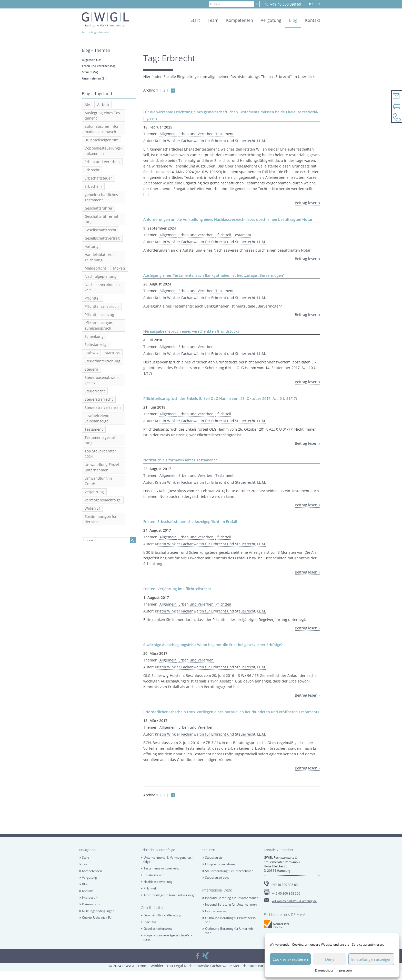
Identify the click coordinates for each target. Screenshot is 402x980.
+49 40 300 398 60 (286, 4)
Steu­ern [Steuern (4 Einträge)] (91, 369)
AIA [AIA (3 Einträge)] (87, 105)
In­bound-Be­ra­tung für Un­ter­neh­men (231, 904)
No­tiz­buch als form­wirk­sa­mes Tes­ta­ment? (180, 460)
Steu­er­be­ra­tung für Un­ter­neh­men (229, 871)
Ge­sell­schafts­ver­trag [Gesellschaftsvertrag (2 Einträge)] (102, 238)
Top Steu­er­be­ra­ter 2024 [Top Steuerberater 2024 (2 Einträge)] (100, 454)
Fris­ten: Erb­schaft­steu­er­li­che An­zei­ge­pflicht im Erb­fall (190, 522)
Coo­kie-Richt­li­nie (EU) (97, 918)
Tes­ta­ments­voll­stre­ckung (162, 868)
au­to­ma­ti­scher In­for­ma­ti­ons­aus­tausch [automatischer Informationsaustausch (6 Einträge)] (102, 129)
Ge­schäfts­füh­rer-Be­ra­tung (162, 915)
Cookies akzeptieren (290, 959)
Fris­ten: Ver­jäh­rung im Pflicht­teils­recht (177, 589)
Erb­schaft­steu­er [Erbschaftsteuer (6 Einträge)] (98, 178)
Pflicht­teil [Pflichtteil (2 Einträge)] (93, 298)
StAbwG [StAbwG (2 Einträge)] (91, 353)
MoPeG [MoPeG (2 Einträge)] (119, 268)
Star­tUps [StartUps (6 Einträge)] (112, 353)
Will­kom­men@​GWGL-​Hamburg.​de (294, 901)
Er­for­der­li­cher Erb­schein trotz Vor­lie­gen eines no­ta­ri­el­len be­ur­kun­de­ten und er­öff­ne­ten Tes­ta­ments (231, 712)
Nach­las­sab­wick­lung (158, 882)
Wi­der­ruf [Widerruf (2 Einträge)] (92, 508)
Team (213, 20)
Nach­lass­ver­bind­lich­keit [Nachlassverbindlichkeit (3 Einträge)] (103, 287)
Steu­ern (87, 72)
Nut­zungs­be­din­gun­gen (98, 911)
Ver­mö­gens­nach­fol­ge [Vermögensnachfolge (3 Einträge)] (103, 500)
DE (311, 4)
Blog (293, 20)
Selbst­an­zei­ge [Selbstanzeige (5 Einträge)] (97, 345)
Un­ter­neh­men (92, 78)
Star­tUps (150, 922)
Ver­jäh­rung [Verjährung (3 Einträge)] (94, 492)
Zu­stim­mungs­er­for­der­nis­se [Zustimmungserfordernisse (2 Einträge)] (101, 519)
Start (195, 20)
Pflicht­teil (223, 235)
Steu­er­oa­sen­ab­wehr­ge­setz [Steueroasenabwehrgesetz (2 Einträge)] (103, 380)
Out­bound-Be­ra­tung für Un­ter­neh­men (229, 931)
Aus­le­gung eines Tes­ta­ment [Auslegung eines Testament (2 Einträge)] (103, 115)
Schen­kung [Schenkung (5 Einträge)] (94, 336)
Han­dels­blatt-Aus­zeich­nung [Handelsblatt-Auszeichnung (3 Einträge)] (100, 257)
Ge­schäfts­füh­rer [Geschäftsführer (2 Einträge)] (99, 208)
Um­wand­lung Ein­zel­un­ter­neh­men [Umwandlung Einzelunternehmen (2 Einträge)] (102, 467)
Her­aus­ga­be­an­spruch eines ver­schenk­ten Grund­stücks (191, 331)
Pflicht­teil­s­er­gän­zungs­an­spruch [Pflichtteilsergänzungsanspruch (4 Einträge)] (99, 325)
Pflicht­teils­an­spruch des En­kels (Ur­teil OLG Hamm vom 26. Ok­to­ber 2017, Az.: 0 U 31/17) (220, 398)
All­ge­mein (89, 60)
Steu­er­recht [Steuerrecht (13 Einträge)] (95, 391)
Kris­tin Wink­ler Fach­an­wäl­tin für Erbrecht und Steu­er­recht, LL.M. (210, 141)
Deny (330, 959)
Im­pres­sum (344, 970)
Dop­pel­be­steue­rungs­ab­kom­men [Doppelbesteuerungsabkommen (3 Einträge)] (103, 151)
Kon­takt (313, 20)
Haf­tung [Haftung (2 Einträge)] (92, 246)
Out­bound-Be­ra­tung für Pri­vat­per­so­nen (231, 920)
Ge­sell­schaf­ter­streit (158, 929)
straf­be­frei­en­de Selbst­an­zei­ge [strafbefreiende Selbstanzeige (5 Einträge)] (98, 418)
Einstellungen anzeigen (371, 959)
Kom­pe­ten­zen (240, 20)
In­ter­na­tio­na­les (216, 911)
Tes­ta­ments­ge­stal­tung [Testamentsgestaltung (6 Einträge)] (100, 440)
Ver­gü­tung (271, 20)
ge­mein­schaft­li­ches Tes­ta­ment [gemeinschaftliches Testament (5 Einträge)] (101, 197)
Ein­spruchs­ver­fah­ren (220, 864)
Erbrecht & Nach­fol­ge (158, 850)
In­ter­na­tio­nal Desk (217, 890)
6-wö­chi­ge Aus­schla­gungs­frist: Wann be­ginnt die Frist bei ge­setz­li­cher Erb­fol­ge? (213, 645)
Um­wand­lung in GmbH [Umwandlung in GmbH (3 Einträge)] (98, 481)
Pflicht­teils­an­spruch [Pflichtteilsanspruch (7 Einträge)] (102, 306)
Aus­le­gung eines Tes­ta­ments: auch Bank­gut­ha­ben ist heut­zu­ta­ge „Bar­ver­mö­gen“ (214, 275)
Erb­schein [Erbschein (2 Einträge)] (93, 186)
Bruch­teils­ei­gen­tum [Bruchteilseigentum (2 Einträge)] (102, 140)
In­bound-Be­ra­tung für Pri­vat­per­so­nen (232, 898)
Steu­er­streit (214, 858)
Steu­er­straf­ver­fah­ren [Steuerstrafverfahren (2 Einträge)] (103, 407)
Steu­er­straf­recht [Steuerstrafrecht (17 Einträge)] (99, 399)
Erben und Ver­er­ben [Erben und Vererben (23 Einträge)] (102, 162)
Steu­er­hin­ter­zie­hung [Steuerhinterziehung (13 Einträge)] (102, 361)
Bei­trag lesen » (308, 203)
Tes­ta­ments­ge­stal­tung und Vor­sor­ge (170, 895)
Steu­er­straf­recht (217, 878)
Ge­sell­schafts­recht (156, 908)
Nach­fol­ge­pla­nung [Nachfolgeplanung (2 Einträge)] (100, 276)
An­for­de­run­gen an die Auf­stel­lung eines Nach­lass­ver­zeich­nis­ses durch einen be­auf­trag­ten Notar (228, 219)
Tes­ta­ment (224, 134)
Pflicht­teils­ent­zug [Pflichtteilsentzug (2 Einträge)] (99, 315)
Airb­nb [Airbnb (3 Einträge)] (103, 105)
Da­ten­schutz (324, 970)
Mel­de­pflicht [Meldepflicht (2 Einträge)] (95, 268)
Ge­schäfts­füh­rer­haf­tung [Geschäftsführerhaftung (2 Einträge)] (102, 219)
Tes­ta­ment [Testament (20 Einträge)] (94, 429)
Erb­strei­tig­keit (154, 875)
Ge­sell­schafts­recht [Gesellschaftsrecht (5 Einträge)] (100, 230)
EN (318, 4)
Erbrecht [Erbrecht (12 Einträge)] (92, 170)
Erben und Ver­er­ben (96, 66)
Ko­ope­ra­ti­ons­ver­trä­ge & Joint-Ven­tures (168, 937)
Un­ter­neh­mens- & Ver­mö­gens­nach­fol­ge (169, 860)
